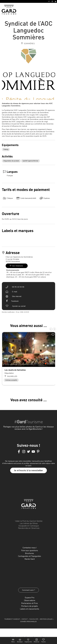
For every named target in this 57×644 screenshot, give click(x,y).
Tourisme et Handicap (12, 619)
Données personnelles (28, 622)
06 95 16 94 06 (18, 287)
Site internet (17, 296)
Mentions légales (46, 619)
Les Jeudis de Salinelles (15, 370)
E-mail (15, 292)
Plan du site (34, 619)
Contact (25, 619)
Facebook (15, 301)
